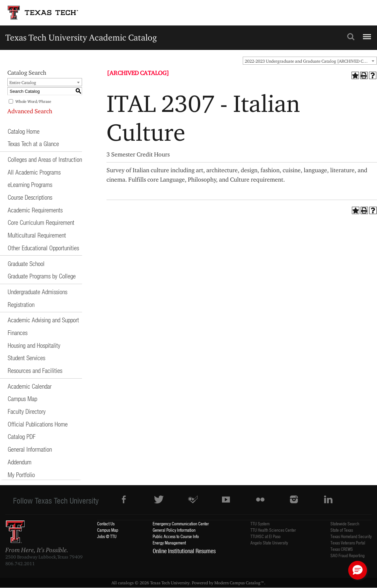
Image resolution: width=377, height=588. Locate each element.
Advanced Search (30, 111)
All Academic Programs (34, 172)
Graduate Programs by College (42, 276)
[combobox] (310, 61)
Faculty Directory (27, 411)
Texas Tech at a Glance (33, 144)
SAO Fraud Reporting (348, 555)
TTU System (260, 524)
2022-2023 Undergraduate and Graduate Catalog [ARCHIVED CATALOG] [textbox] (311, 61)
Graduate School (26, 264)
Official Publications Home (38, 424)
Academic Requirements (35, 210)
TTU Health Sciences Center (273, 530)
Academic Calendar (30, 386)
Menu (366, 34)
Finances (18, 333)
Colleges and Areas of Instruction (45, 159)
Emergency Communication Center (181, 524)
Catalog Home (24, 131)
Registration (21, 304)
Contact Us (106, 524)
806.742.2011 (20, 564)
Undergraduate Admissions (37, 292)
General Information (30, 449)
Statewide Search (345, 524)
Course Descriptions (30, 197)
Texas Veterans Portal (348, 543)
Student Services (26, 358)
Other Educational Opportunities (43, 248)
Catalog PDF (22, 436)
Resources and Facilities (35, 370)
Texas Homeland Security (351, 536)
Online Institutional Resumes (184, 551)
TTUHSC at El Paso (266, 536)
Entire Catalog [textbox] (23, 82)
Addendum (20, 462)
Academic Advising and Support (43, 320)
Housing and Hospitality (34, 345)
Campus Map (22, 399)
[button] (358, 570)
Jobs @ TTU (107, 536)
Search (351, 37)
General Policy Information (174, 530)
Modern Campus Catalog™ (239, 583)
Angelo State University (269, 543)
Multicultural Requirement (37, 235)
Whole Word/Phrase (33, 101)
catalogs (126, 583)
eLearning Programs (30, 184)
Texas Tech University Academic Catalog (81, 37)
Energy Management (169, 543)
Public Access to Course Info (176, 536)
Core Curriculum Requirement (41, 222)
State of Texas (342, 530)
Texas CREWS (342, 549)
